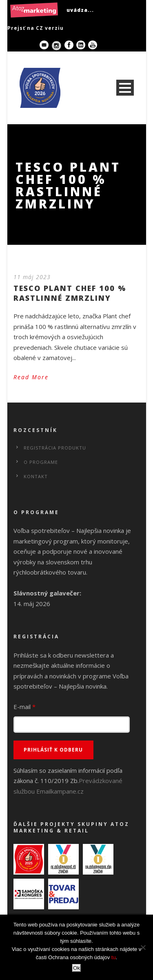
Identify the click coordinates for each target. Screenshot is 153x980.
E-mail (24, 707)
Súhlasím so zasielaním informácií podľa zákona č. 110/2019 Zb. (68, 781)
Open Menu (125, 88)
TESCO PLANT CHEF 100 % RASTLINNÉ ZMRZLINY (70, 293)
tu (114, 957)
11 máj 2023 (32, 277)
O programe (41, 462)
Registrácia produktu (55, 448)
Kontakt (36, 476)
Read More (31, 377)
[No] (143, 947)
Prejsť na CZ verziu (35, 28)
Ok (76, 968)
